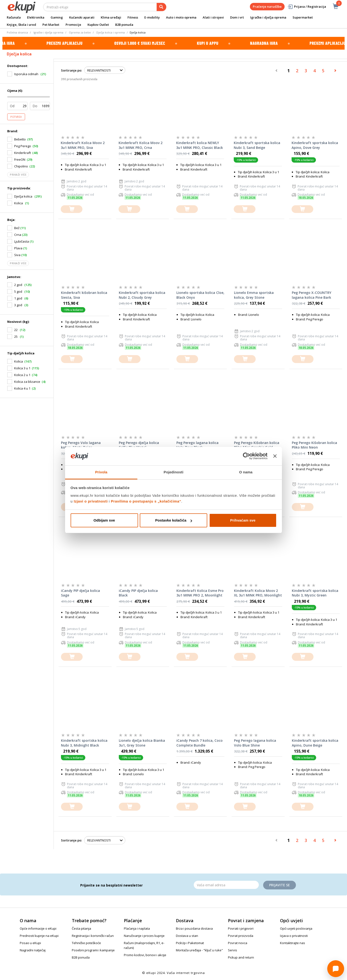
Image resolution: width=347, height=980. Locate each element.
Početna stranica (17, 32)
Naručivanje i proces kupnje (144, 936)
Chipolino (21, 166)
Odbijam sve (104, 520)
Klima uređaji (111, 17)
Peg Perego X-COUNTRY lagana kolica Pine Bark (312, 295)
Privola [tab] (101, 472)
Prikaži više (18, 175)
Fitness (133, 17)
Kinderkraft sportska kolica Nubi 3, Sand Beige (257, 145)
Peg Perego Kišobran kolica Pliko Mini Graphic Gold (257, 445)
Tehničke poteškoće (86, 943)
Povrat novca (238, 943)
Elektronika (36, 17)
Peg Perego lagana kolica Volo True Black (197, 445)
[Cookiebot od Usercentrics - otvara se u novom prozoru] (246, 456)
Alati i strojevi (213, 17)
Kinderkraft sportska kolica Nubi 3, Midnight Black (84, 743)
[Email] (226, 885)
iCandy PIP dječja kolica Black (138, 593)
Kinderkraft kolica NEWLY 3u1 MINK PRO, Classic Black (200, 145)
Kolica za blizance (27, 382)
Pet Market (51, 25)
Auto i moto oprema (181, 17)
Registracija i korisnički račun (93, 936)
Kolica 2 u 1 (22, 375)
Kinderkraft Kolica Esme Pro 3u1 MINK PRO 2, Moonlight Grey (200, 593)
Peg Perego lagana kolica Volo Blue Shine (255, 743)
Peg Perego (23, 146)
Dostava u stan (187, 936)
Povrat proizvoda (241, 936)
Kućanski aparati (82, 17)
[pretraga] (161, 7)
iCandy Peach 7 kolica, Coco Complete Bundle (200, 743)
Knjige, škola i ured (21, 25)
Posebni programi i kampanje (93, 950)
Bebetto (20, 139)
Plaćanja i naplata (137, 928)
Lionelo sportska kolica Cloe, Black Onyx (200, 295)
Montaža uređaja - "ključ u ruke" (199, 950)
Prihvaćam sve (243, 520)
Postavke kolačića (174, 520)
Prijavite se (280, 885)
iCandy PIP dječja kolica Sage (80, 593)
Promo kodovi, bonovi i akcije (145, 955)
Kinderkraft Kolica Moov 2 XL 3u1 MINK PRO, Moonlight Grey (258, 593)
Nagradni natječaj (33, 950)
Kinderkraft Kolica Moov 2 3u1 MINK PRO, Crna (140, 145)
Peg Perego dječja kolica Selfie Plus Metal (139, 445)
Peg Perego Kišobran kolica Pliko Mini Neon (314, 445)
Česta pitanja (81, 928)
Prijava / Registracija (307, 7)
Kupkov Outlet (98, 25)
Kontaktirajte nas (293, 943)
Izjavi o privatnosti (91, 501)
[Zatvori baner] (275, 456)
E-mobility (152, 17)
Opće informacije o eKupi (38, 928)
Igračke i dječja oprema (268, 17)
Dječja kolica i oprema (111, 32)
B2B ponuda (124, 25)
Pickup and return (241, 957)
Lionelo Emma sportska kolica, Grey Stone (254, 295)
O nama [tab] (246, 472)
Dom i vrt (237, 17)
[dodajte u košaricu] (72, 209)
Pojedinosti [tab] (173, 472)
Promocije (73, 25)
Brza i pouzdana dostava (194, 928)
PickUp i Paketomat (190, 943)
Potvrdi (16, 117)
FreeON (20, 159)
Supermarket (303, 17)
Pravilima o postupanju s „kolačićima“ (146, 501)
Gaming (57, 17)
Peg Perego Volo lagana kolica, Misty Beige (81, 445)
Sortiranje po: (71, 70)
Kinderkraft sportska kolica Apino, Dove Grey (315, 145)
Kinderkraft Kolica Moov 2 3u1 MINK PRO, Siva (83, 145)
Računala (14, 17)
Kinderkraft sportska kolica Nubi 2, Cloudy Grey (142, 295)
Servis (233, 950)
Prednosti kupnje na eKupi (39, 936)
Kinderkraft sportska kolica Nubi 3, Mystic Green (315, 593)
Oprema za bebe (80, 32)
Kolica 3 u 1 (22, 368)
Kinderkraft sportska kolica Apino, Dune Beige (315, 743)
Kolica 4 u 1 (22, 388)
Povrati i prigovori (241, 928)
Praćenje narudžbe (267, 7)
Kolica (19, 361)
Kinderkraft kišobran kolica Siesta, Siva (84, 295)
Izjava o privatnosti (294, 936)
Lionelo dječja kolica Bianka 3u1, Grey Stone (142, 743)
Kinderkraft (23, 153)
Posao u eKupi (30, 943)
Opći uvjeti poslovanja (296, 928)
